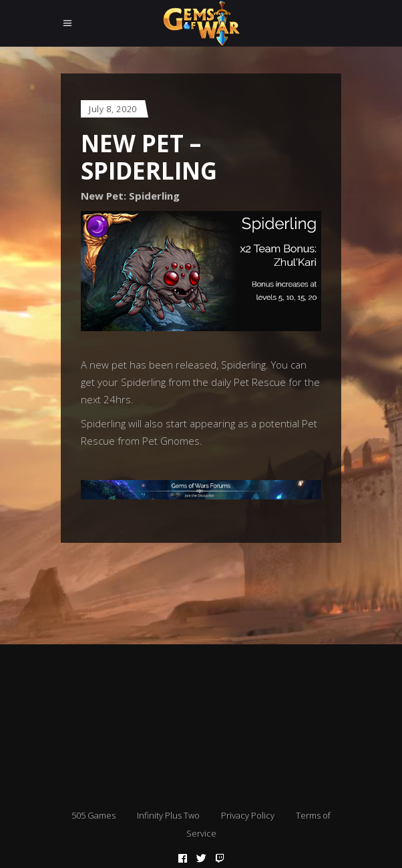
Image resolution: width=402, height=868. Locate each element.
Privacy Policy (248, 815)
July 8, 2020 (113, 109)
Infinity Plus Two (168, 815)
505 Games (93, 815)
